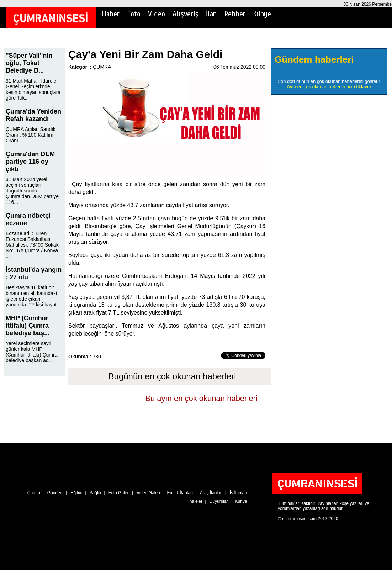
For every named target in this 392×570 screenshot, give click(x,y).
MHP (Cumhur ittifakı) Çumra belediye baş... (28, 326)
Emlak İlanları (180, 493)
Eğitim (76, 493)
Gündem (55, 493)
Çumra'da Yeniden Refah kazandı (33, 115)
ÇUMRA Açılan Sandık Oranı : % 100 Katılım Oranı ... (31, 135)
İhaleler (195, 501)
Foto (134, 14)
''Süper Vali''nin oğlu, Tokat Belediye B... (29, 63)
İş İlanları (239, 493)
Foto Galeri (119, 493)
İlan (211, 14)
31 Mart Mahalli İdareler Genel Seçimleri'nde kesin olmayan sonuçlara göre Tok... (33, 89)
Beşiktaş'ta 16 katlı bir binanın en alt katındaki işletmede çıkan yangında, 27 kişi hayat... (33, 296)
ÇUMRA (102, 67)
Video (157, 14)
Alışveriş (186, 14)
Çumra (34, 493)
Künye (262, 14)
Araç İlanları (211, 493)
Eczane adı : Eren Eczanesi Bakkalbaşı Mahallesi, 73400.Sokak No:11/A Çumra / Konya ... (32, 245)
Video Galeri (148, 493)
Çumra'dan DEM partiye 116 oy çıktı (30, 162)
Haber (111, 14)
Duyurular (219, 501)
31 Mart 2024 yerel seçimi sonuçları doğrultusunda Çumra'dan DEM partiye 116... (32, 191)
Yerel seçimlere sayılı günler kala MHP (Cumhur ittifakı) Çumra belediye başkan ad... (31, 352)
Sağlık (96, 493)
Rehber (235, 14)
